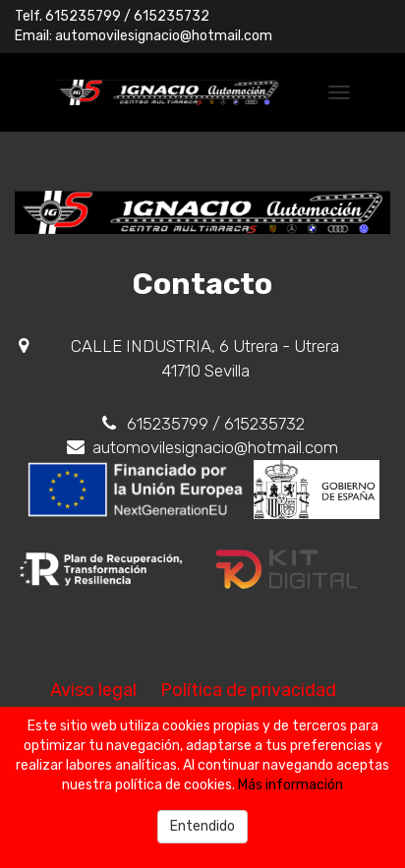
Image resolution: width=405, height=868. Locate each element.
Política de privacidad (248, 690)
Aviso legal (93, 690)
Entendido (202, 826)
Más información (290, 785)
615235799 (83, 16)
